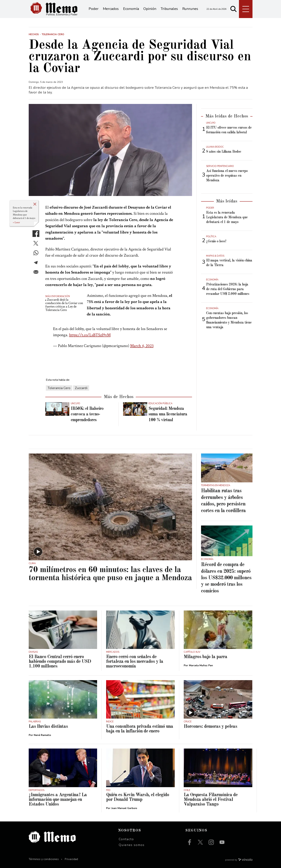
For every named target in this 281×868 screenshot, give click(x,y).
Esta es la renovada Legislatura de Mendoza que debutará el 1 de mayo (24, 213)
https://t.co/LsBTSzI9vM (90, 335)
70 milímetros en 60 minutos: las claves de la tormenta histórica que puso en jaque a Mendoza (110, 574)
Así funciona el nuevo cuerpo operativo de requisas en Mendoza (227, 176)
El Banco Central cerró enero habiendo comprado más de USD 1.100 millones (60, 662)
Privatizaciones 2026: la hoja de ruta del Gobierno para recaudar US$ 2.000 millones (228, 289)
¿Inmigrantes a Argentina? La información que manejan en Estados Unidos (58, 800)
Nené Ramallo (42, 735)
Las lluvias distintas (48, 727)
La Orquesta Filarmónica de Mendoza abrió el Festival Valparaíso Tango (211, 800)
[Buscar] (234, 9)
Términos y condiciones (44, 859)
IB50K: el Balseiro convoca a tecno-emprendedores (87, 414)
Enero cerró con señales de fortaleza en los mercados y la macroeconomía (135, 662)
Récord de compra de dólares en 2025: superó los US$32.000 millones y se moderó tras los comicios (226, 578)
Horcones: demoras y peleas (210, 727)
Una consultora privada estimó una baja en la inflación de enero (140, 729)
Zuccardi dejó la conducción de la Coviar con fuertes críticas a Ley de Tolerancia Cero (64, 305)
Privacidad (71, 859)
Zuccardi (81, 388)
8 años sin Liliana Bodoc (224, 152)
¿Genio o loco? (216, 241)
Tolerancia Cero (59, 388)
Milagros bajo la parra (205, 657)
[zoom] (110, 150)
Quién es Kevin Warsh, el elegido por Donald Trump (138, 797)
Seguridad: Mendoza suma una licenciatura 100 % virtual (168, 414)
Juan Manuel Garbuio (124, 808)
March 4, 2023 (142, 346)
